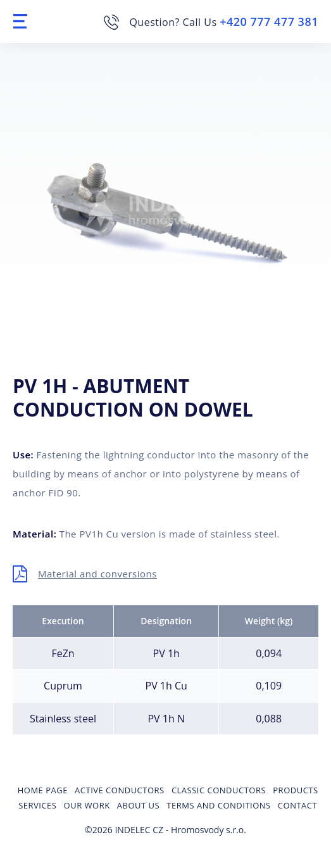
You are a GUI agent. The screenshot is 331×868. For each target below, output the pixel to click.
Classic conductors (219, 790)
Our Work (87, 805)
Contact (297, 805)
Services (37, 805)
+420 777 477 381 (269, 22)
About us (138, 805)
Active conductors (120, 790)
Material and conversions (97, 574)
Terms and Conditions (218, 805)
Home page (43, 790)
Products (295, 790)
